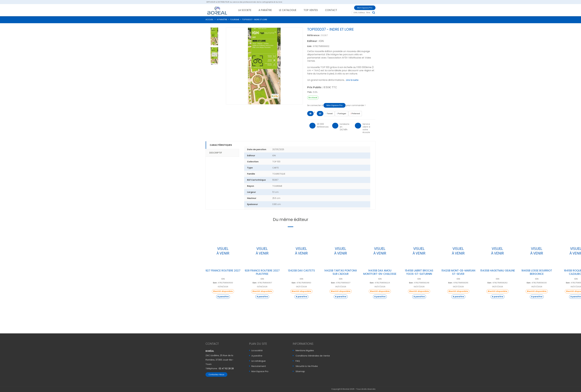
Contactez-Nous (216, 375)
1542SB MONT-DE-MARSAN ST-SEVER (458, 272)
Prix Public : (315, 87)
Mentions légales (305, 350)
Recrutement (259, 366)
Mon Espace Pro (365, 8)
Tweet (329, 114)
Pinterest (355, 114)
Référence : (314, 35)
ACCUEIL (209, 20)
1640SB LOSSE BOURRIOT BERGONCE (537, 272)
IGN (321, 41)
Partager (342, 114)
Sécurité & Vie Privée (307, 366)
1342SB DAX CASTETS (301, 270)
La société (257, 350)
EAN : (310, 46)
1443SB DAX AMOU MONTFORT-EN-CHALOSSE (380, 272)
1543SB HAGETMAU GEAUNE (498, 270)
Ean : (215, 283)
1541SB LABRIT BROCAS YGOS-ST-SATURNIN (419, 272)
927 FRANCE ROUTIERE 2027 (223, 270)
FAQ (298, 361)
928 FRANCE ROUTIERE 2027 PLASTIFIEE (262, 272)
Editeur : (313, 41)
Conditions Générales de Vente (313, 356)
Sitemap (300, 371)
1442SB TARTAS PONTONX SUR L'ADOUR (341, 272)
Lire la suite (352, 80)
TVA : (310, 92)
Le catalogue (259, 361)
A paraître (257, 356)
